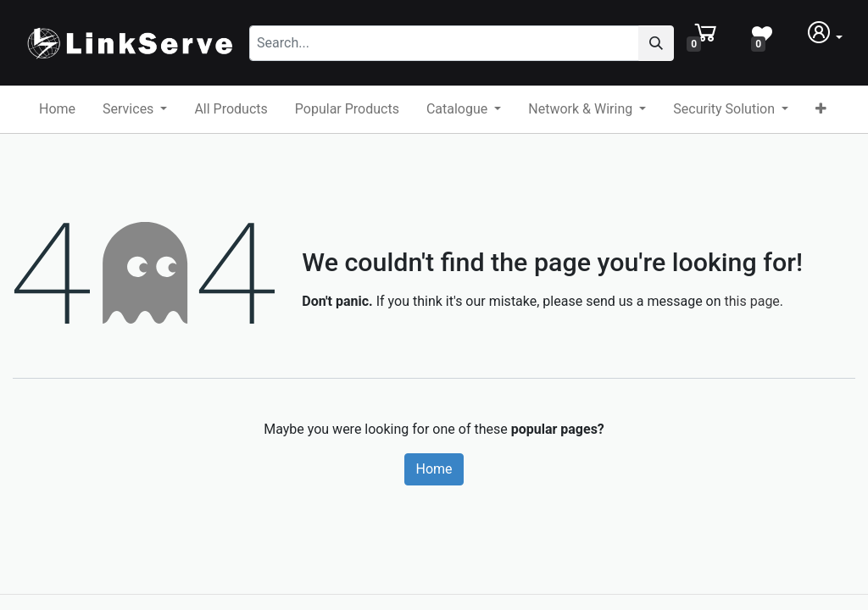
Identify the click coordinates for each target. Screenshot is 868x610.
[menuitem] (57, 109)
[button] (821, 109)
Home (434, 469)
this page (752, 301)
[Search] (679, 43)
